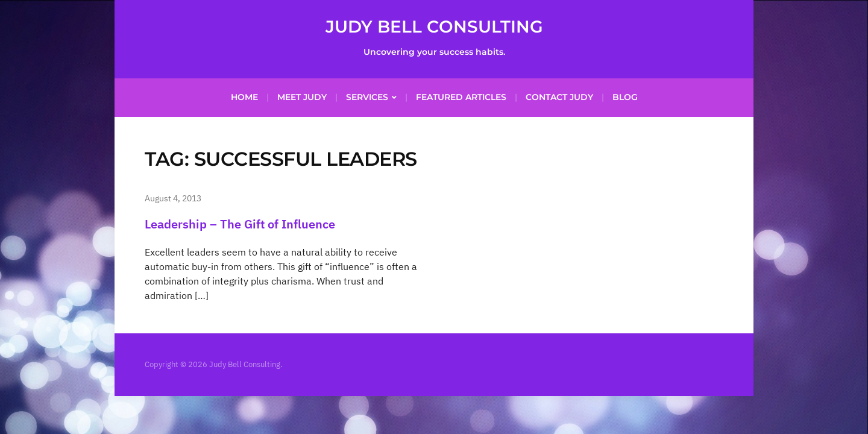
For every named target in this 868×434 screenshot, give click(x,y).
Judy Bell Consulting (434, 27)
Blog (625, 97)
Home (244, 97)
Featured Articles (461, 97)
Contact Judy (559, 97)
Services (367, 97)
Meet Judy (302, 97)
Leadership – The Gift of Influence (240, 224)
